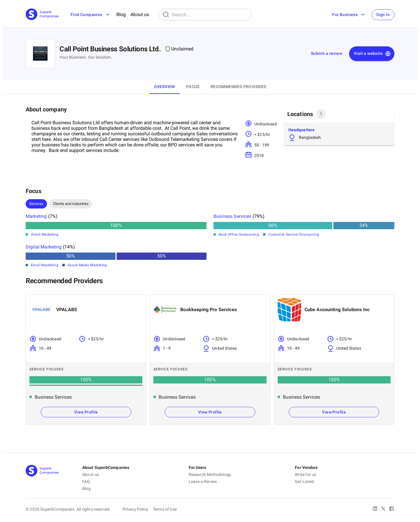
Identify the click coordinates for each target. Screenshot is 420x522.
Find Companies (91, 15)
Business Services (232, 216)
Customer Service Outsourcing (294, 234)
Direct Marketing (45, 234)
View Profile (86, 412)
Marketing (36, 216)
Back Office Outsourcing (239, 234)
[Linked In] (375, 509)
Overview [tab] (164, 87)
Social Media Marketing (87, 265)
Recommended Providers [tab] (238, 87)
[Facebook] (391, 509)
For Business (349, 15)
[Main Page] (42, 15)
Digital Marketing (44, 247)
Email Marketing (45, 265)
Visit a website (372, 54)
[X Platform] (383, 509)
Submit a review (327, 53)
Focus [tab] (193, 87)
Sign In (383, 15)
